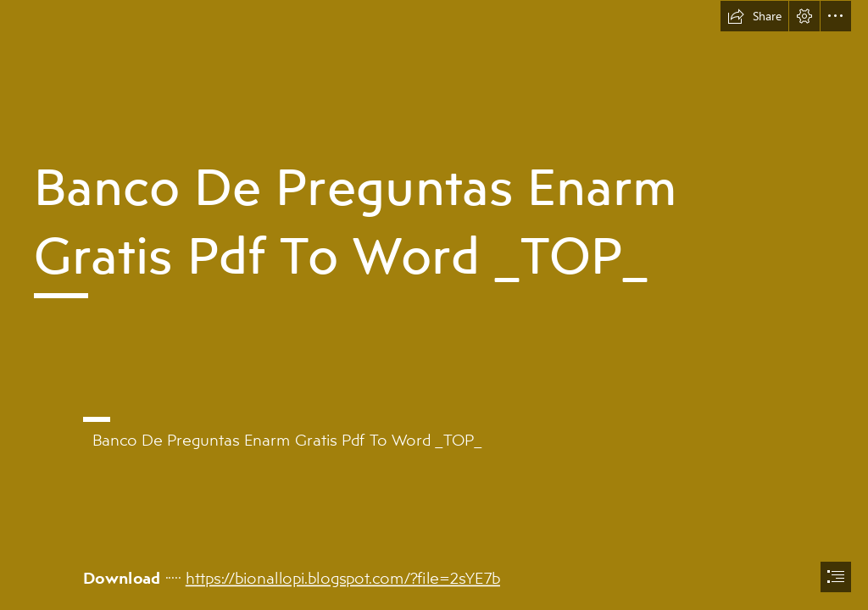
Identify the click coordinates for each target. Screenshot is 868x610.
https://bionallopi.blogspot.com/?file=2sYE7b (342, 577)
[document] (434, 305)
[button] (754, 16)
